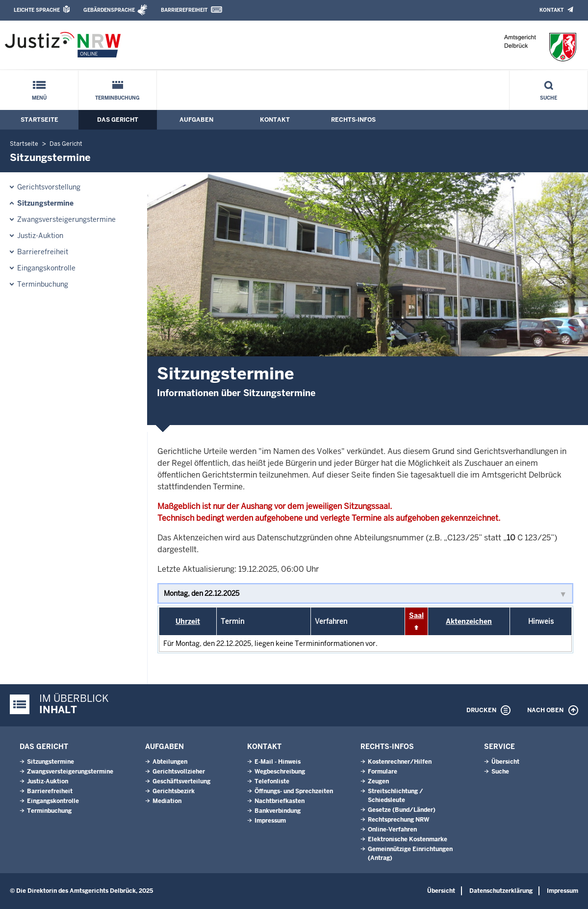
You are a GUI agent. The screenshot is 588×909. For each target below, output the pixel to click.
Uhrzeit (188, 621)
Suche (549, 98)
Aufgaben (196, 120)
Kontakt (551, 10)
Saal (416, 615)
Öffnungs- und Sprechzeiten (294, 791)
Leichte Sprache (37, 10)
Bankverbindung (278, 811)
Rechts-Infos (353, 120)
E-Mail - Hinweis (278, 762)
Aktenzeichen (469, 621)
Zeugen (378, 781)
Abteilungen (170, 762)
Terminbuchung (117, 98)
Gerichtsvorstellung (49, 187)
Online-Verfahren (392, 829)
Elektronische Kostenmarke (408, 839)
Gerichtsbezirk (174, 791)
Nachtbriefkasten (280, 801)
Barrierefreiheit (184, 10)
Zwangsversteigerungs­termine (66, 219)
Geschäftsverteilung (181, 781)
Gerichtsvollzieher (179, 772)
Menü (39, 98)
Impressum (270, 821)
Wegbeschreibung (280, 772)
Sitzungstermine (45, 203)
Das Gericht (118, 120)
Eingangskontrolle (46, 268)
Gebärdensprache (109, 10)
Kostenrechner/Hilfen (400, 762)
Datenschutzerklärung (501, 891)
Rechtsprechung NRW (398, 820)
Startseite (39, 120)
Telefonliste (272, 781)
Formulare (383, 772)
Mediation (167, 801)
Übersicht (505, 762)
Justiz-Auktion (40, 236)
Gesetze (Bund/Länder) (402, 810)
